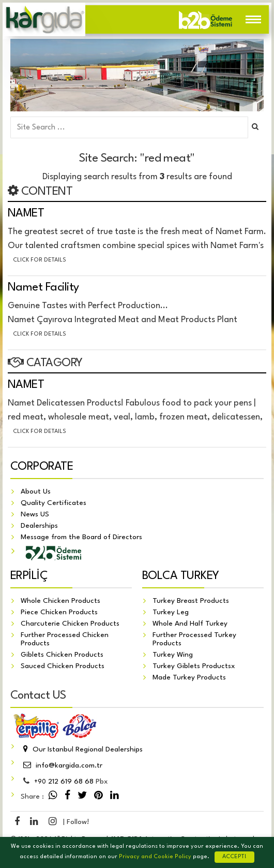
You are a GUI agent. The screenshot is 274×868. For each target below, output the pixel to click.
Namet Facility (43, 287)
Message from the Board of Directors (81, 537)
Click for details (40, 260)
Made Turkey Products (189, 677)
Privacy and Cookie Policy (155, 857)
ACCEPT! (234, 857)
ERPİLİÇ (29, 576)
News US (35, 514)
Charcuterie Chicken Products (70, 624)
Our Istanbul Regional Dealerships (82, 749)
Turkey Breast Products (191, 601)
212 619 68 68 (64, 782)
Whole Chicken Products (60, 601)
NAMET (26, 213)
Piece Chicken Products (59, 612)
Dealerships (39, 526)
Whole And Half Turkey (190, 624)
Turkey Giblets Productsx (194, 666)
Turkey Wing (173, 655)
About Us (36, 491)
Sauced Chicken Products (63, 666)
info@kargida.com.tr (62, 765)
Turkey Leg (171, 612)
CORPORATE (42, 467)
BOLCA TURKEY (181, 576)
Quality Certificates (54, 503)
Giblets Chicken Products (62, 655)
